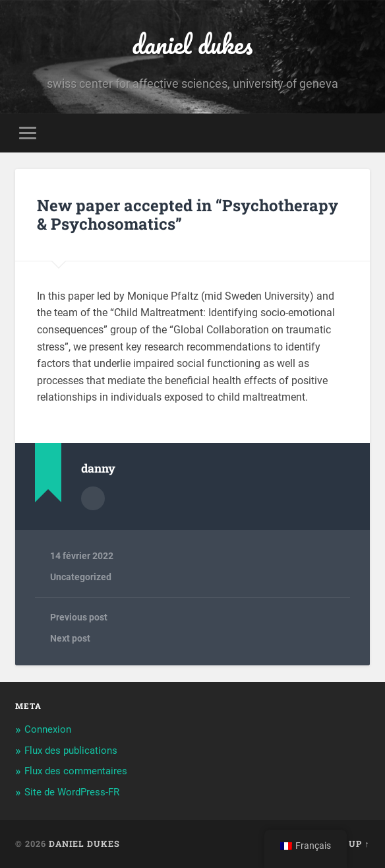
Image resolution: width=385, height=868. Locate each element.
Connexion (48, 729)
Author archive (93, 498)
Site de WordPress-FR (72, 792)
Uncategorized (81, 577)
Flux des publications (71, 751)
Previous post (79, 617)
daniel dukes (192, 44)
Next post (70, 638)
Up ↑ (359, 844)
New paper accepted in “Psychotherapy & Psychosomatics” (188, 215)
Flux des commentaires (76, 771)
